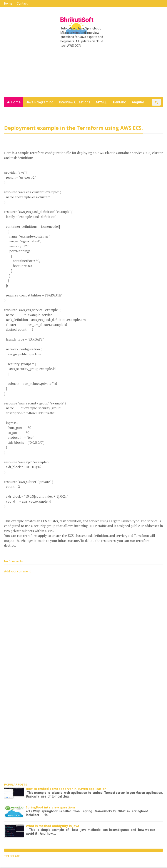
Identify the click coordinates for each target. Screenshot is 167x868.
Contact (22, 3)
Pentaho (120, 103)
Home (8, 3)
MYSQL (102, 103)
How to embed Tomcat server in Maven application (66, 790)
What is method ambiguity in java (53, 827)
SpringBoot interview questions (51, 808)
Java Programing (40, 103)
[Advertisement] (83, 64)
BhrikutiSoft (76, 20)
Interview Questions (75, 103)
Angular (138, 103)
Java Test (51, 113)
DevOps (13, 113)
